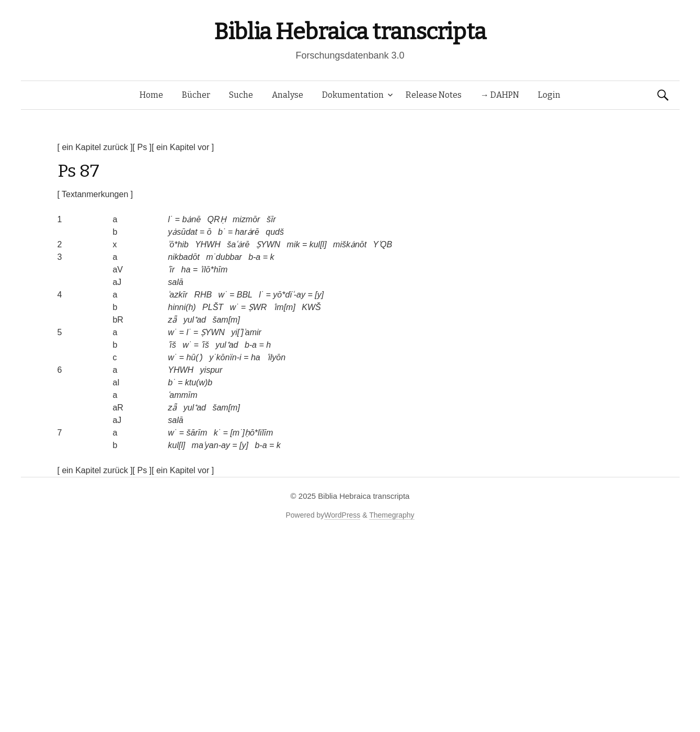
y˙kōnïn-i (225, 357)
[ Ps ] (142, 147)
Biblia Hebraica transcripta (350, 32)
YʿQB (382, 244)
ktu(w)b (199, 382)
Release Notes (434, 95)
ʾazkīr (178, 295)
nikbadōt (184, 257)
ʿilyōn (276, 357)
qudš (275, 232)
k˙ (217, 433)
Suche (241, 95)
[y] (319, 295)
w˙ (223, 295)
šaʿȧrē (238, 244)
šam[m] (226, 320)
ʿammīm (182, 395)
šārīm (197, 433)
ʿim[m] (284, 307)
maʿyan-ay (211, 445)
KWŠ (311, 307)
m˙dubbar (224, 257)
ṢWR (258, 307)
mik (294, 244)
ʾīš (172, 345)
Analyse (288, 95)
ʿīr (171, 270)
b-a (254, 257)
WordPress (342, 515)
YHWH (208, 244)
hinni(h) (182, 307)
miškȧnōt (350, 244)
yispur (211, 370)
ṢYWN (268, 244)
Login (549, 95)
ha (186, 270)
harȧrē (247, 232)
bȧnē (191, 219)
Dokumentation (353, 95)
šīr (271, 219)
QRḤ (217, 219)
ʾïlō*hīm (214, 270)
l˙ (170, 219)
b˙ (222, 232)
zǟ (172, 320)
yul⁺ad (195, 320)
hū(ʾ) (194, 357)
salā (175, 282)
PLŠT (213, 307)
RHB (203, 295)
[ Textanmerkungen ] (95, 194)
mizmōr (246, 219)
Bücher (196, 95)
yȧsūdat (182, 232)
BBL (245, 295)
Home (151, 95)
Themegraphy (392, 515)
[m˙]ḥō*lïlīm (251, 433)
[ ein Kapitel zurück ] (95, 147)
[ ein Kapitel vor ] (183, 147)
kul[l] (318, 244)
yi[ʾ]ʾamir (246, 332)
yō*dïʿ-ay (289, 295)
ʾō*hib (178, 244)
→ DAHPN (500, 95)
